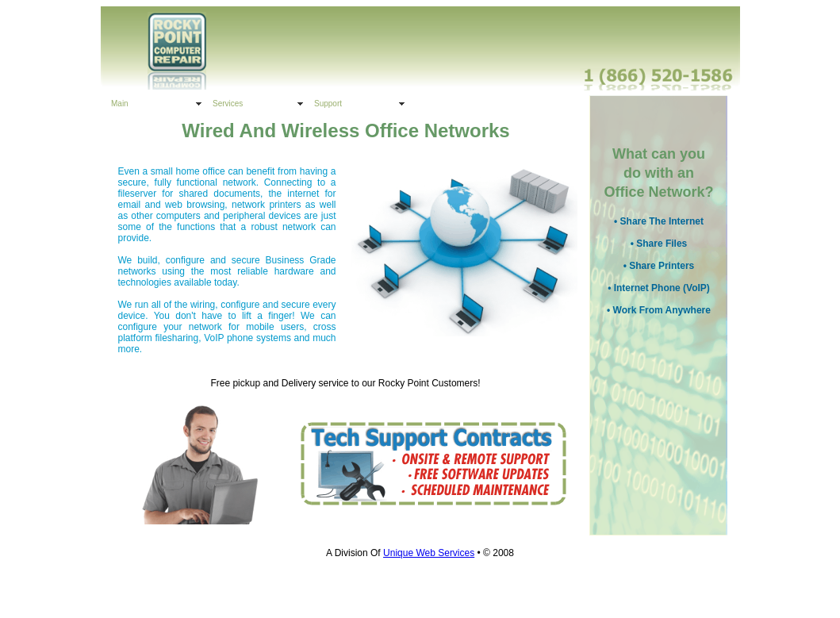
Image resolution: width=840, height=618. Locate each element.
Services (228, 104)
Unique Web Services (429, 553)
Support (328, 104)
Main (120, 104)
